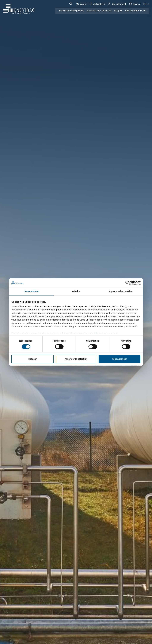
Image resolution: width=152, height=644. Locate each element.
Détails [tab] (76, 291)
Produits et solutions (99, 11)
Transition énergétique (71, 11)
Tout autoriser (119, 359)
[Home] (19, 8)
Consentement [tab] (31, 291)
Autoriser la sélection (76, 359)
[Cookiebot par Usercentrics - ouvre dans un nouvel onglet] (128, 283)
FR (146, 4)
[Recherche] (71, 4)
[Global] (135, 4)
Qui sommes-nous (136, 11)
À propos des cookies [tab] (121, 291)
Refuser (33, 359)
